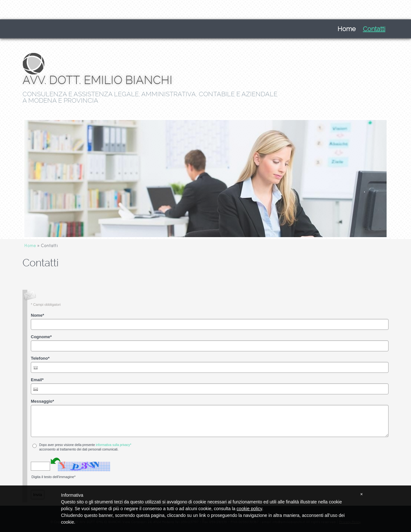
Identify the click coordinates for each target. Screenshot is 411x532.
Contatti (374, 29)
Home (347, 29)
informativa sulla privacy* (114, 445)
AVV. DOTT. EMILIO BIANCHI (97, 80)
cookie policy (249, 509)
